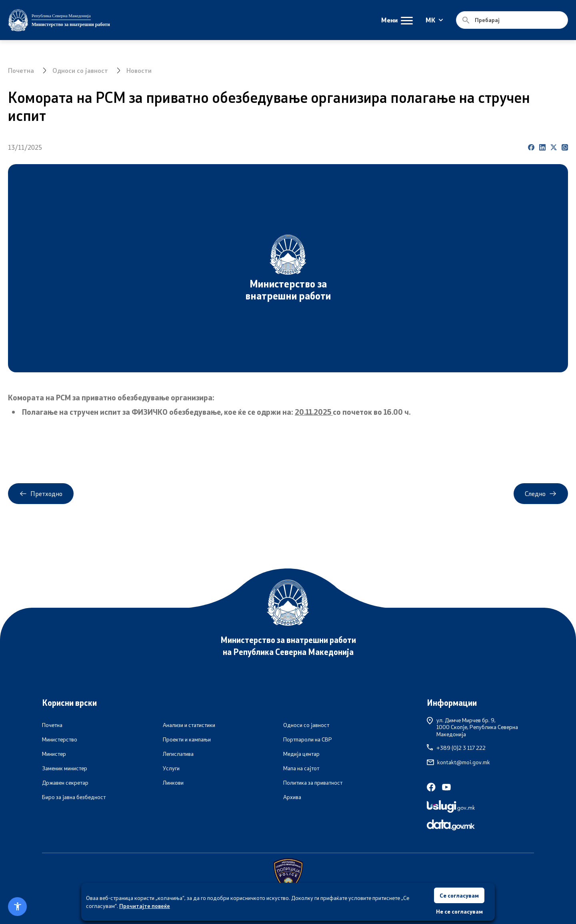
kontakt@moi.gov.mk (458, 762)
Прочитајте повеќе (145, 905)
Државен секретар (65, 783)
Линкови (173, 783)
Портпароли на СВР (308, 739)
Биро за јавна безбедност (74, 797)
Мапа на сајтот (301, 768)
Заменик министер (65, 768)
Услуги (171, 768)
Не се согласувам (459, 911)
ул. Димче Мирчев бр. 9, (480, 727)
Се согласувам (459, 895)
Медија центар (301, 754)
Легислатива (178, 754)
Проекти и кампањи (187, 739)
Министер (54, 754)
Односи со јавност (80, 70)
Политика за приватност (313, 783)
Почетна (21, 70)
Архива (292, 797)
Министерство (60, 739)
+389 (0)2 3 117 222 (456, 748)
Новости (139, 70)
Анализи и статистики (189, 725)
